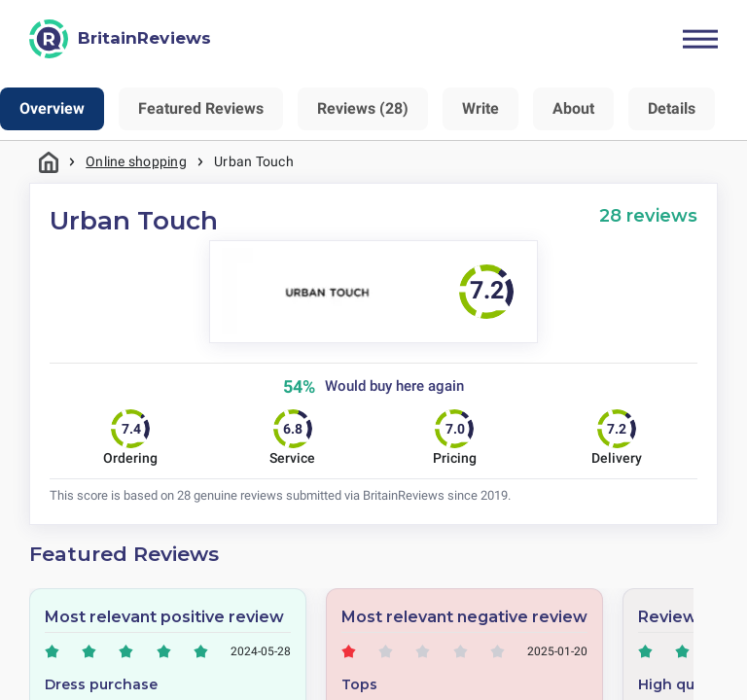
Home (49, 162)
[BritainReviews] (120, 39)
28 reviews (648, 215)
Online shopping (136, 161)
